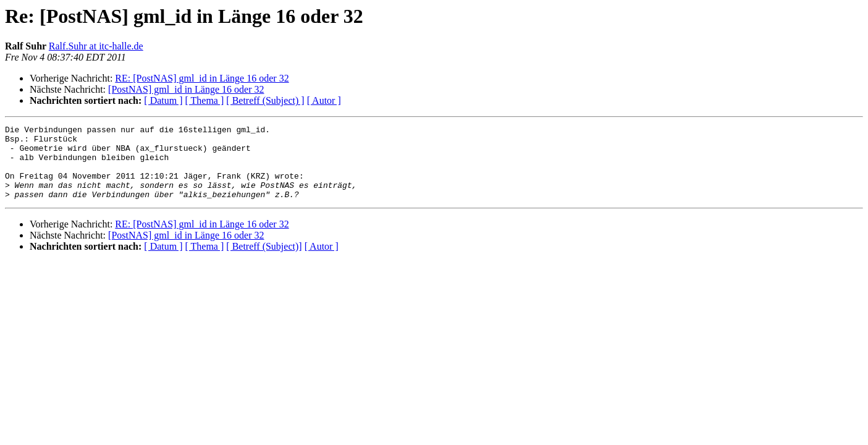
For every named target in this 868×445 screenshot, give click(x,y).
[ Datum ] (163, 100)
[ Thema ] (205, 100)
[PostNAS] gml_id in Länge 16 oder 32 (186, 89)
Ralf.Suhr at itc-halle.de (96, 46)
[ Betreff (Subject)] (264, 261)
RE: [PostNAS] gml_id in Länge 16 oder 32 (202, 78)
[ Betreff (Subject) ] (265, 100)
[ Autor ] (324, 100)
